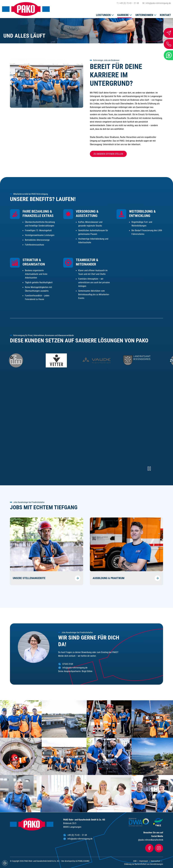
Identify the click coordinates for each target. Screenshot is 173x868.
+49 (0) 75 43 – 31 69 (128, 3)
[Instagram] (159, 848)
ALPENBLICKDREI (82, 861)
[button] (105, 14)
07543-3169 (68, 664)
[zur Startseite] (26, 9)
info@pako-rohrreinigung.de (157, 3)
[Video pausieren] (149, 469)
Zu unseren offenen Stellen (108, 154)
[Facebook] (149, 848)
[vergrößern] (64, 719)
